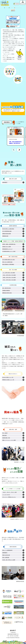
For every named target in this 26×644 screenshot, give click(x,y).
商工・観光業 (5, 433)
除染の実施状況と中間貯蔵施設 (8, 264)
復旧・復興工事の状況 (7, 288)
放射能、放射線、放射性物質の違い (9, 244)
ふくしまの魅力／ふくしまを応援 (13, 489)
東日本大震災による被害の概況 (8, 229)
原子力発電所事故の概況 (7, 231)
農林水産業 (4, 435)
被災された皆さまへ (13, 374)
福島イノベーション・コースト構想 (9, 440)
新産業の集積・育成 (6, 438)
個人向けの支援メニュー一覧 (8, 377)
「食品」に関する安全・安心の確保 (9, 275)
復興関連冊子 (5, 182)
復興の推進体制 (13, 547)
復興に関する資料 (13, 179)
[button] (19, 150)
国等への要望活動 (6, 557)
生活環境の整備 (13, 285)
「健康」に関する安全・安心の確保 (9, 277)
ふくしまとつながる (6, 495)
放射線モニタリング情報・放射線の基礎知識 (13, 241)
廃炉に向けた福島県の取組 (7, 262)
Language (17, 4)
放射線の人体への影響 (7, 247)
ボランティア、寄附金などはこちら (9, 497)
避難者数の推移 (5, 236)
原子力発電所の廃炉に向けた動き (9, 260)
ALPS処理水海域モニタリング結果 (9, 251)
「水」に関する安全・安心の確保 (9, 273)
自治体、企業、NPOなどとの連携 (9, 560)
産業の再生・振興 (13, 429)
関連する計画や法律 (6, 555)
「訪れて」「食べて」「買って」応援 (9, 492)
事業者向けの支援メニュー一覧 (8, 380)
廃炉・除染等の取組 (13, 257)
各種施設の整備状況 (6, 290)
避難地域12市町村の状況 (7, 293)
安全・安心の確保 (13, 270)
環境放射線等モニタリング (7, 249)
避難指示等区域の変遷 (7, 234)
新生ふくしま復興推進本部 (7, 550)
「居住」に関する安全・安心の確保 (9, 280)
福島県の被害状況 (13, 226)
